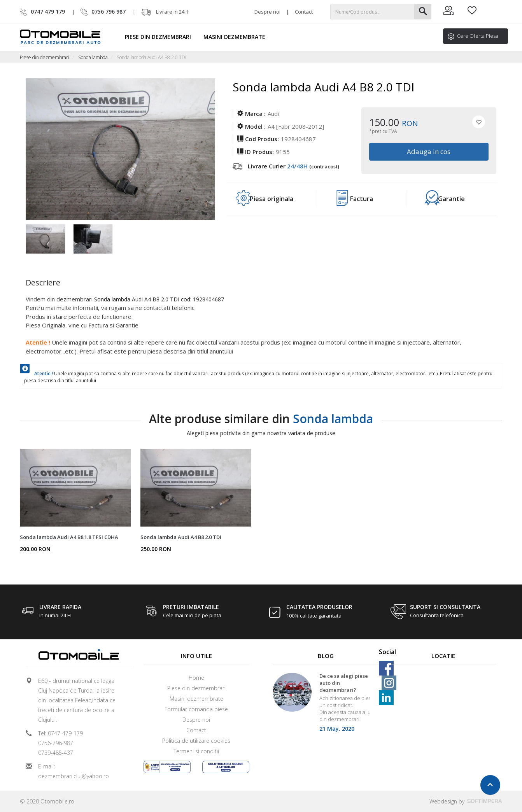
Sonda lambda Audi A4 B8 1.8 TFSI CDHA (69, 537)
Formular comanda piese (196, 709)
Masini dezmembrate (238, 37)
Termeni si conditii (196, 751)
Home (196, 678)
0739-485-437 (56, 753)
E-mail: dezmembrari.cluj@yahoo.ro (74, 771)
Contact (304, 12)
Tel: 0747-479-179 (60, 733)
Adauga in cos (429, 151)
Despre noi (267, 12)
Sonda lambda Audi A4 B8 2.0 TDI (181, 537)
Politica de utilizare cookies (196, 741)
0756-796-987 (56, 743)
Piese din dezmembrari (161, 37)
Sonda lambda (93, 57)
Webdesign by (466, 801)
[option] (49, 240)
